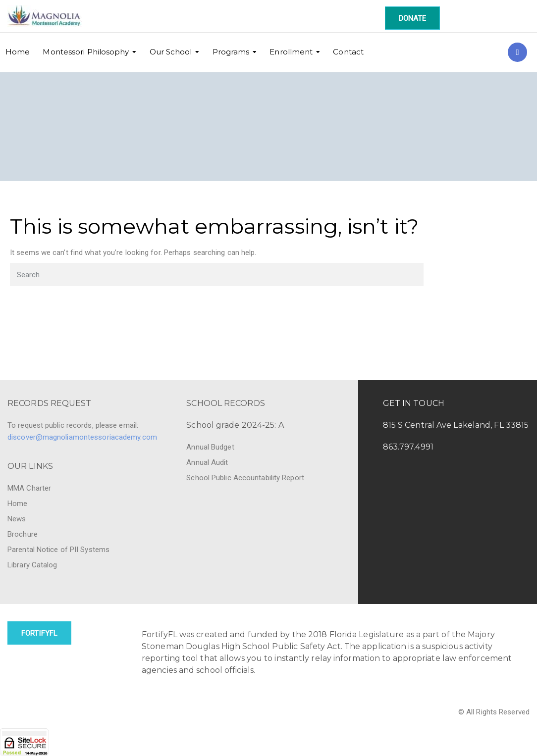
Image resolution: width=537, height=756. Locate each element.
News (17, 519)
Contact (348, 52)
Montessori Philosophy (86, 52)
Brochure (23, 534)
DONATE (413, 18)
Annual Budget (210, 447)
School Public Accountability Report (245, 478)
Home (18, 52)
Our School (171, 52)
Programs (231, 52)
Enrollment (291, 52)
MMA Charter (29, 488)
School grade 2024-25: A (235, 425)
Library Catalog (32, 565)
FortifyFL (39, 633)
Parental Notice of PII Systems (58, 550)
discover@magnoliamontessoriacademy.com (82, 437)
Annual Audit (207, 462)
